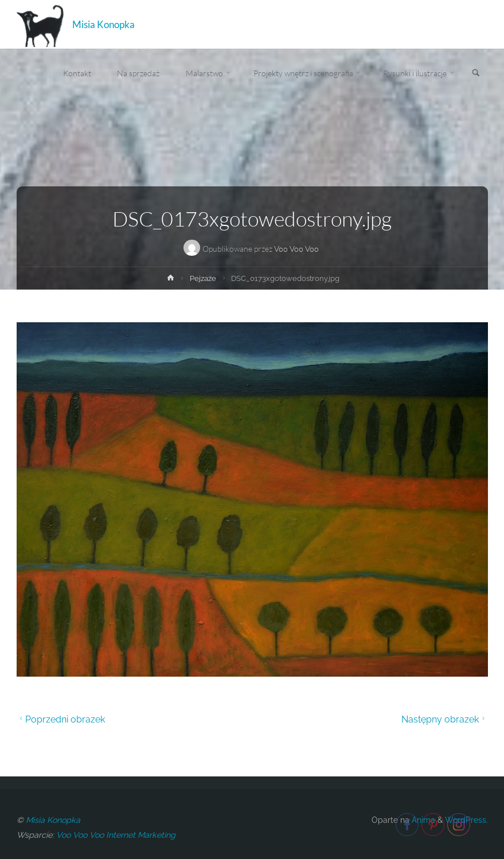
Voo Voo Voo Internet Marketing (116, 835)
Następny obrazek (445, 719)
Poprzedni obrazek (61, 719)
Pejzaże (203, 278)
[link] (476, 73)
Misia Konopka (103, 24)
